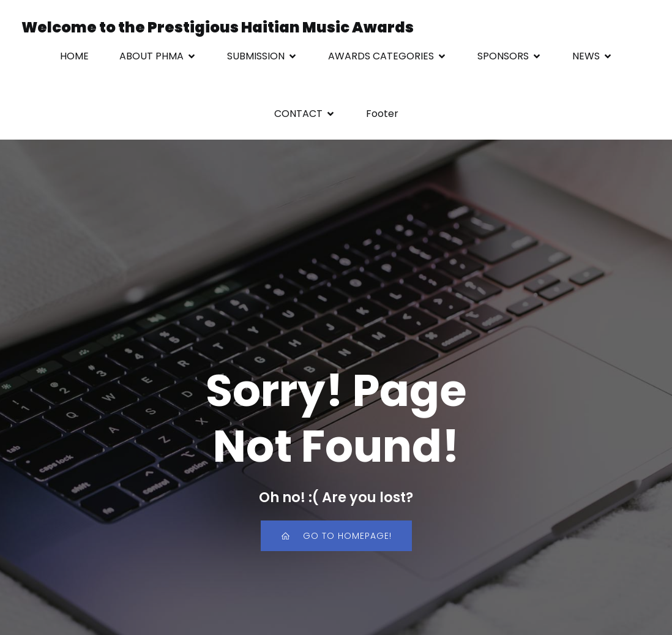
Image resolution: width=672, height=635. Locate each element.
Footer (382, 114)
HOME (74, 56)
